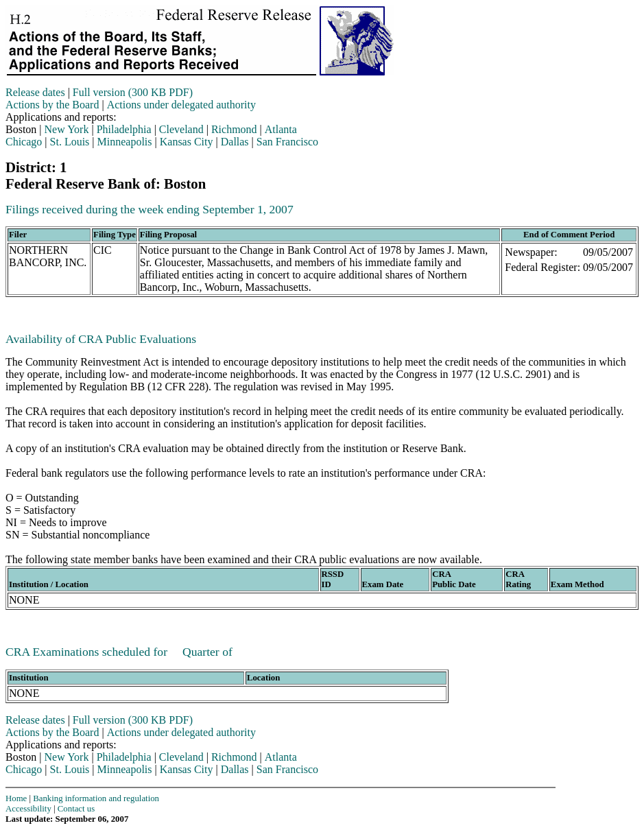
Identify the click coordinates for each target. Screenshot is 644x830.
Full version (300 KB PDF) (133, 92)
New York (67, 129)
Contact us (76, 809)
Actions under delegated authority (181, 105)
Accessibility (28, 809)
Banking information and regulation (96, 798)
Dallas (235, 142)
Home (16, 798)
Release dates (35, 92)
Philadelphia (124, 129)
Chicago (24, 142)
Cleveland (181, 129)
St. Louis (70, 142)
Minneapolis (125, 142)
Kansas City (187, 142)
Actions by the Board (52, 105)
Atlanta (281, 129)
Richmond (234, 129)
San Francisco (287, 142)
